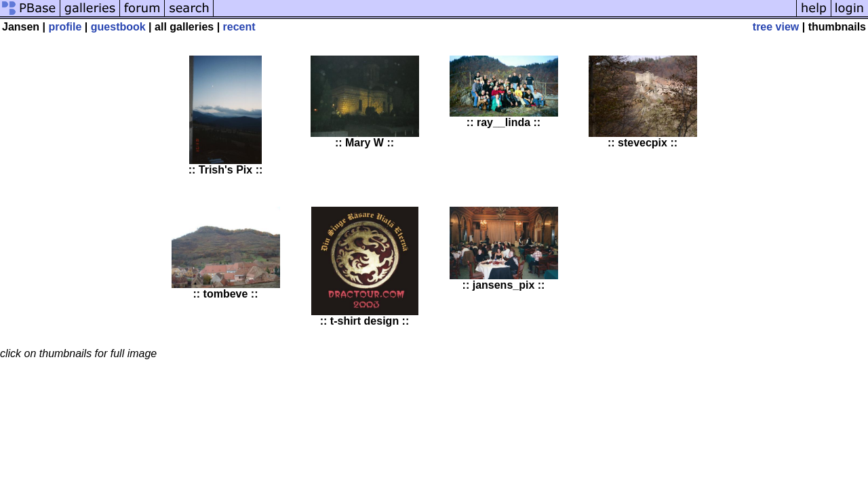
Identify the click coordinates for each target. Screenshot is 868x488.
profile (65, 27)
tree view (776, 27)
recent (239, 27)
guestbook (118, 27)
